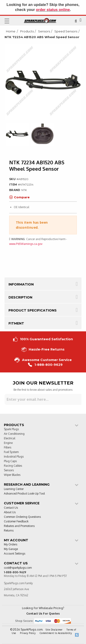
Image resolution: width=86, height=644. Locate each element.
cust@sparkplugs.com (18, 568)
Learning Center (14, 489)
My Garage (11, 549)
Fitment (16, 323)
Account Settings (15, 554)
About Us (10, 512)
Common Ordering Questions (22, 517)
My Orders (11, 545)
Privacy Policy (28, 633)
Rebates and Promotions (19, 526)
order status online (53, 10)
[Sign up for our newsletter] (43, 399)
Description (20, 297)
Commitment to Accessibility (56, 633)
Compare (19, 197)
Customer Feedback (16, 522)
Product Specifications (33, 310)
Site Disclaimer (54, 630)
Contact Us (11, 508)
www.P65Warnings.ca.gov (26, 244)
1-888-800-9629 (45, 365)
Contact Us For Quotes (43, 614)
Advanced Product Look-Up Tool (24, 494)
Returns (9, 531)
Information (21, 284)
